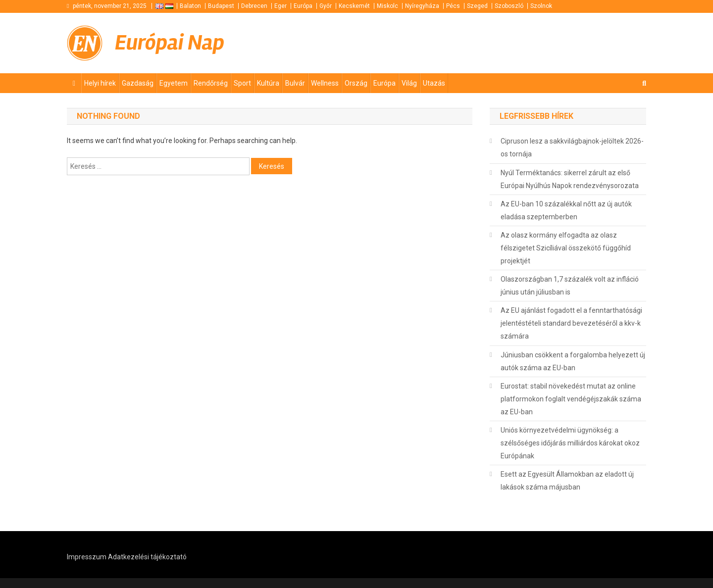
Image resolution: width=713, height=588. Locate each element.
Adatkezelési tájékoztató (147, 557)
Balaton (190, 6)
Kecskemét (354, 6)
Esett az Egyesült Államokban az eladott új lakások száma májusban (567, 481)
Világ (409, 83)
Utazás (434, 83)
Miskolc (387, 6)
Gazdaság (138, 83)
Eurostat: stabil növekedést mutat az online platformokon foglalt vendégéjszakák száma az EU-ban (571, 399)
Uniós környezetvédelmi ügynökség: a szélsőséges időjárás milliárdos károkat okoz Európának (570, 443)
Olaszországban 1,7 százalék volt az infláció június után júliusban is (570, 286)
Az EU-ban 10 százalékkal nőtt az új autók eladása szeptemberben (566, 210)
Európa (303, 6)
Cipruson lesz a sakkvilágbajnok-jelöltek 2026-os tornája (572, 147)
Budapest (221, 6)
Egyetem (174, 83)
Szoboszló (509, 6)
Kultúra (268, 83)
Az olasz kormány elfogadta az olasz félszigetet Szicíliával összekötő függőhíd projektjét (566, 248)
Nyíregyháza (422, 6)
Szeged (477, 6)
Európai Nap (170, 43)
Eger (280, 6)
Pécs (453, 6)
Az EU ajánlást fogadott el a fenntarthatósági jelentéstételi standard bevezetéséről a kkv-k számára (571, 323)
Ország (356, 83)
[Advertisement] (527, 43)
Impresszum (87, 557)
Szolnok (541, 6)
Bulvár (295, 83)
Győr (326, 6)
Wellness (325, 83)
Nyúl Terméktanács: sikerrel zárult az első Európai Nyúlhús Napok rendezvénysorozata (570, 179)
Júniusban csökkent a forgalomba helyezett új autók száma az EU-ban (573, 361)
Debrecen (254, 6)
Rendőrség (211, 83)
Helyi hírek (100, 83)
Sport (242, 83)
